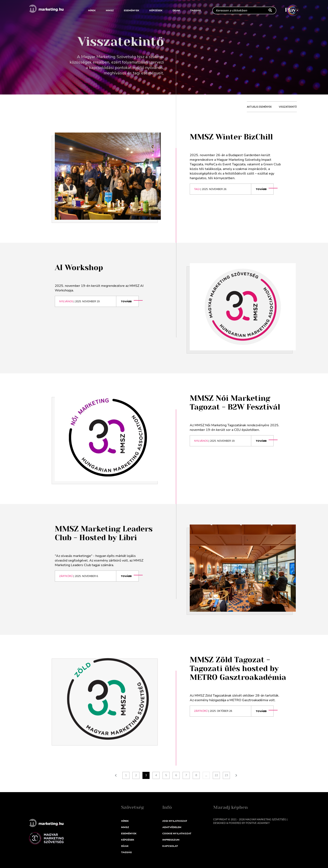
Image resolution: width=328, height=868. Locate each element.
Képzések (156, 10)
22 (216, 775)
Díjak (176, 10)
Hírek (92, 10)
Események (132, 10)
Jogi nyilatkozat (175, 821)
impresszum (171, 840)
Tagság (195, 10)
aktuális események (259, 107)
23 (226, 775)
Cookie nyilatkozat (177, 834)
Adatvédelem (172, 827)
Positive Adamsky (258, 823)
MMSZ (110, 10)
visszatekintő (288, 107)
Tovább (261, 189)
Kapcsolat (170, 846)
